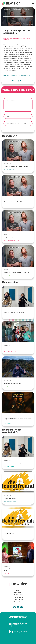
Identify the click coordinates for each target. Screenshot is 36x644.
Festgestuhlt (21, 55)
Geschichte (23, 76)
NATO (30, 76)
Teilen (13, 81)
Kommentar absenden (11, 129)
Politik (27, 76)
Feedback (23, 81)
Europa (5, 55)
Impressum (32, 638)
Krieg (19, 63)
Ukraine (18, 45)
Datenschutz (5, 638)
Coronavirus (6, 77)
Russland (12, 45)
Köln (24, 38)
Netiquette (18, 638)
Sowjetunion (17, 76)
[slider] (18, 16)
